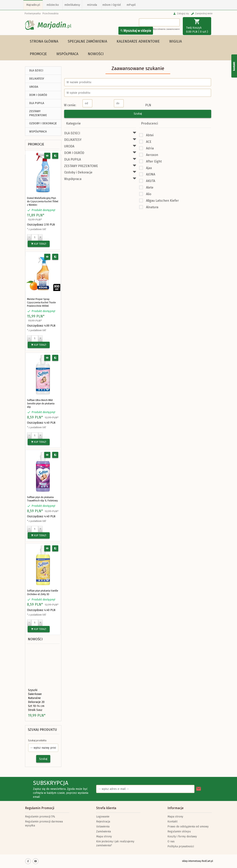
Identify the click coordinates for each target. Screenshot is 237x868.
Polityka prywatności (181, 846)
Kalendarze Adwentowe (138, 41)
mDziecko (53, 5)
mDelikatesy (72, 5)
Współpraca (67, 54)
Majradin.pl (33, 5)
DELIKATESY (37, 79)
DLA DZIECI (36, 71)
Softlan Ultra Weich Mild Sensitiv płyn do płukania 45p (41, 404)
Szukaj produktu (42, 730)
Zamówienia (104, 832)
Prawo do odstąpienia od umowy (188, 827)
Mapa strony (104, 836)
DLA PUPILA (37, 103)
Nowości (96, 54)
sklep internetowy (192, 861)
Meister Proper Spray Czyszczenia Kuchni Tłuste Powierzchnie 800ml (41, 303)
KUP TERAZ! (39, 244)
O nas (171, 841)
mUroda (92, 5)
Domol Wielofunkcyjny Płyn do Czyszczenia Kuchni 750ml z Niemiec (43, 201)
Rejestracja (103, 822)
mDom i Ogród (111, 5)
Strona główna (44, 41)
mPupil (131, 5)
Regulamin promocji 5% (40, 817)
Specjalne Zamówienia (87, 41)
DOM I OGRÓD (38, 95)
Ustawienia (103, 827)
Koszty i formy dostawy (182, 836)
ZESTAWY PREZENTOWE (38, 113)
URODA (34, 87)
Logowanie (103, 817)
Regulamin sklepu (179, 832)
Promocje (38, 54)
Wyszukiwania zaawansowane (166, 29)
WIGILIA (176, 41)
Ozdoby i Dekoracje (43, 123)
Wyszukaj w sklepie (136, 31)
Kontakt (172, 822)
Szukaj (43, 759)
